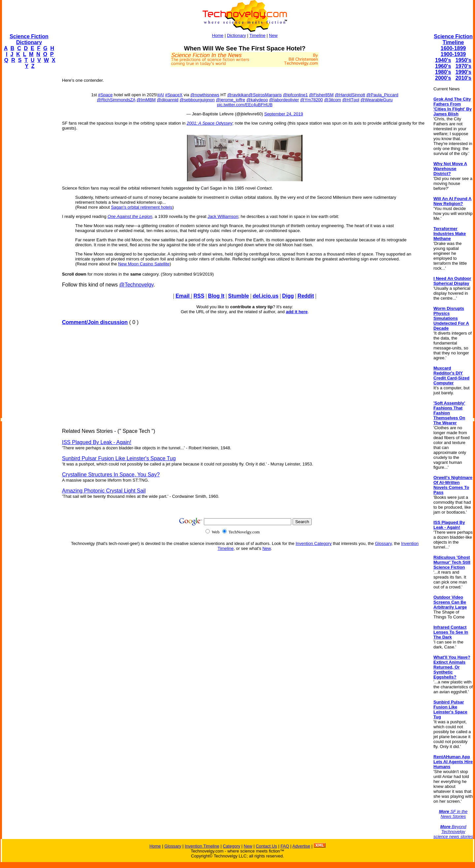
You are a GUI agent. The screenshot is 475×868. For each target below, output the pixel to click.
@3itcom (332, 100)
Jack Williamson (223, 216)
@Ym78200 (312, 100)
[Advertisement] (28, 173)
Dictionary (237, 35)
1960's (443, 66)
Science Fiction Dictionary (29, 39)
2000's (443, 78)
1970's (463, 66)
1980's (443, 72)
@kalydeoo (257, 100)
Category (231, 846)
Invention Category (314, 543)
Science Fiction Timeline (453, 39)
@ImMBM (146, 100)
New (273, 35)
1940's (443, 60)
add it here (297, 312)
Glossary (383, 543)
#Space (105, 95)
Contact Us (266, 846)
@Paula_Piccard (382, 95)
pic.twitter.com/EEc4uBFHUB (245, 105)
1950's (463, 60)
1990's (463, 72)
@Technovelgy (136, 285)
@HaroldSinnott (350, 95)
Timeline (257, 35)
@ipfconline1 (295, 95)
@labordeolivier (284, 100)
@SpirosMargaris (265, 95)
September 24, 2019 (284, 114)
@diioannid (168, 100)
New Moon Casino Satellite (144, 264)
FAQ (285, 846)
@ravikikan (238, 95)
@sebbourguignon (197, 100)
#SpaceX (174, 95)
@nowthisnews (205, 95)
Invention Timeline (202, 846)
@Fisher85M (321, 95)
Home (218, 35)
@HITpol (351, 100)
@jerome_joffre (230, 100)
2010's (463, 78)
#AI (161, 95)
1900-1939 (453, 54)
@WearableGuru (377, 100)
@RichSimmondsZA (116, 100)
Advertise (301, 846)
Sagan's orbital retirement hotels (142, 207)
